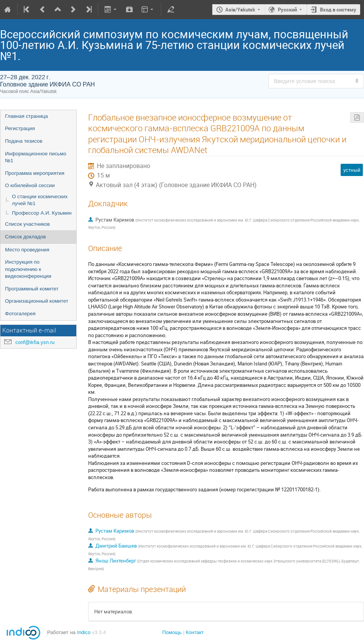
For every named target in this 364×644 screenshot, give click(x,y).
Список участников (27, 224)
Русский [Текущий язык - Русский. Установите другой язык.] (287, 10)
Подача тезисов (24, 141)
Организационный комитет (37, 301)
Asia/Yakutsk (240, 10)
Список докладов (25, 237)
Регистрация (20, 128)
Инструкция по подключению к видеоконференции (28, 269)
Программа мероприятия (35, 173)
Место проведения (27, 250)
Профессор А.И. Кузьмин (42, 213)
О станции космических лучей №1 (40, 200)
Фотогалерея (20, 314)
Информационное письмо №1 (36, 157)
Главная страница (26, 116)
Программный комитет (32, 289)
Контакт (195, 632)
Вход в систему (338, 10)
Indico (84, 632)
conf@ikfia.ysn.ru (35, 342)
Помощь (172, 632)
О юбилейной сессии (30, 185)
